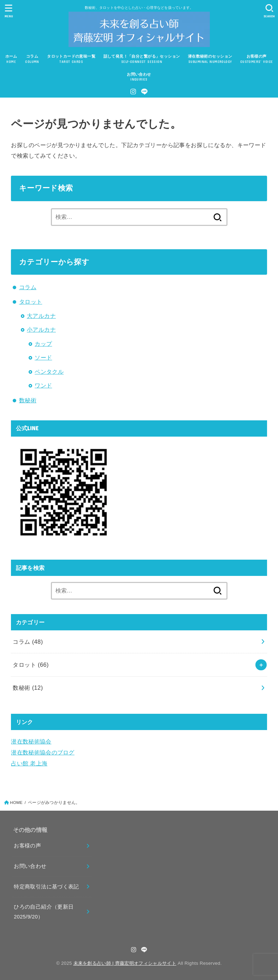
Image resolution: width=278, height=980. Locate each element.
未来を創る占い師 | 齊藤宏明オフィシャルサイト (125, 963)
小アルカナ (41, 329)
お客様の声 (27, 846)
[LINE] (144, 92)
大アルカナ (41, 316)
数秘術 (28, 400)
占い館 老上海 (29, 763)
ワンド (43, 385)
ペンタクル (49, 372)
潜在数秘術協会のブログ (43, 752)
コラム (28, 287)
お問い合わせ (30, 866)
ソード (43, 357)
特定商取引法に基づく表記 (46, 887)
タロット (31, 302)
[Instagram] (133, 92)
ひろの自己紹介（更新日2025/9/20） (44, 912)
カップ (43, 344)
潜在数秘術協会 (31, 741)
